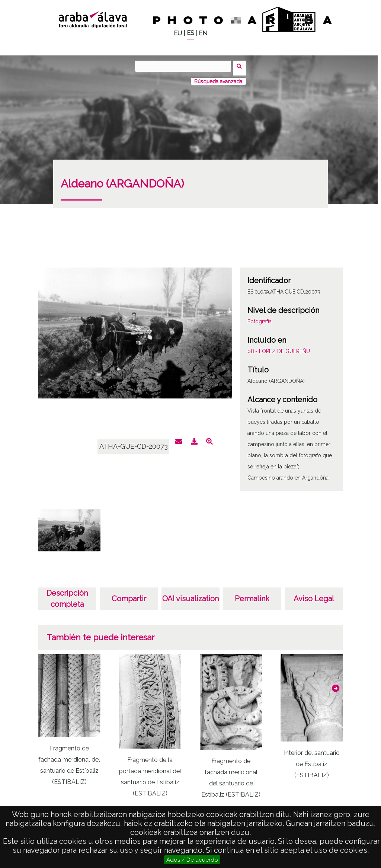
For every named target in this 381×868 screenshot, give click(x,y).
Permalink (252, 595)
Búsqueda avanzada (218, 78)
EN (203, 33)
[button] (336, 685)
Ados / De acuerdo (192, 860)
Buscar (241, 66)
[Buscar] (185, 66)
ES (190, 33)
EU (178, 33)
